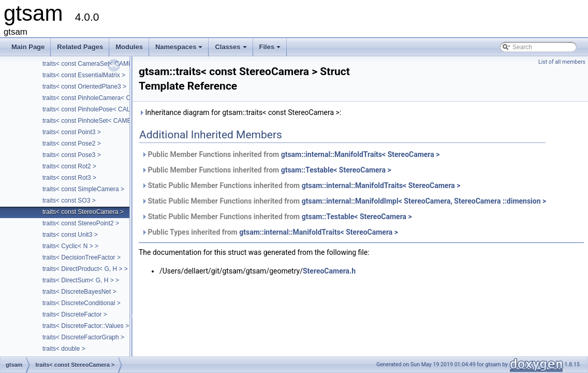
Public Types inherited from (270, 232)
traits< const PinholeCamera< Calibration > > (104, 98)
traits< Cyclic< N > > (70, 246)
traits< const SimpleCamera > (83, 189)
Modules (129, 47)
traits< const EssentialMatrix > (84, 75)
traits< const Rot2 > (69, 166)
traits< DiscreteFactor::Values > (86, 326)
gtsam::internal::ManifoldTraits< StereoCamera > (361, 154)
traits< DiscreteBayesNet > (79, 292)
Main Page (28, 47)
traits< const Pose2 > (72, 144)
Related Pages (80, 47)
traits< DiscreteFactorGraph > (83, 337)
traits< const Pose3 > (72, 155)
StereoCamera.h (329, 271)
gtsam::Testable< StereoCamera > (336, 170)
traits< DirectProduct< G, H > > (85, 269)
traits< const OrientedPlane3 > (84, 87)
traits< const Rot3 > (69, 178)
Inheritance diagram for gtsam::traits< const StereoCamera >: (240, 112)
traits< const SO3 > (69, 200)
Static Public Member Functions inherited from (301, 185)
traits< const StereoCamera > (83, 212)
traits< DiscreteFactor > (75, 314)
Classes (231, 50)
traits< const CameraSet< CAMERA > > (97, 64)
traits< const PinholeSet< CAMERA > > (96, 121)
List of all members (562, 62)
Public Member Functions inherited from (290, 154)
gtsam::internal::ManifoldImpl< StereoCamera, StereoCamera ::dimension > (424, 201)
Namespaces (180, 50)
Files (271, 50)
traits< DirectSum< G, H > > (81, 280)
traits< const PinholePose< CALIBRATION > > (106, 109)
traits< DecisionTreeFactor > (82, 257)
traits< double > (64, 349)
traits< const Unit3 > (70, 235)
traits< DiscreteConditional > (82, 303)
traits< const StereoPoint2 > (81, 223)
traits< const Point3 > (72, 132)
